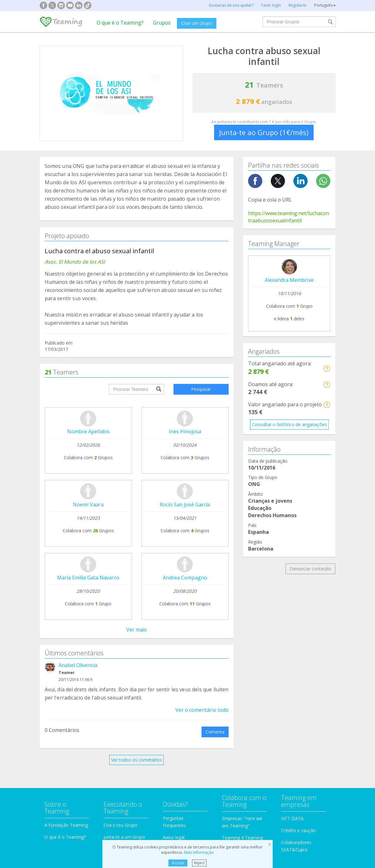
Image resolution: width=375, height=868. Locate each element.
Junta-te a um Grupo (124, 640)
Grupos (162, 23)
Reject (199, 863)
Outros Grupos (288, 720)
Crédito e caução (298, 633)
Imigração (207, 720)
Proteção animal (137, 696)
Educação (131, 720)
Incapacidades (135, 708)
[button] (327, 368)
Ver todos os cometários (136, 486)
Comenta (215, 458)
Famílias (205, 696)
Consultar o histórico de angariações (289, 424)
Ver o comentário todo (202, 436)
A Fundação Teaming (66, 628)
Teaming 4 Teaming (242, 640)
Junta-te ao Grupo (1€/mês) (264, 132)
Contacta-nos (177, 652)
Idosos (280, 708)
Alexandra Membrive (289, 280)
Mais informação (199, 852)
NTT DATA (292, 621)
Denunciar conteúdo (310, 569)
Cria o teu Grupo (120, 628)
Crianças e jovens (215, 708)
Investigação (286, 696)
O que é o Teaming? (120, 23)
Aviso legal (174, 640)
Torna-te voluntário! (242, 652)
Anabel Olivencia (78, 391)
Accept (178, 863)
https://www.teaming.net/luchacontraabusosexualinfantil (289, 217)
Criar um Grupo (197, 23)
